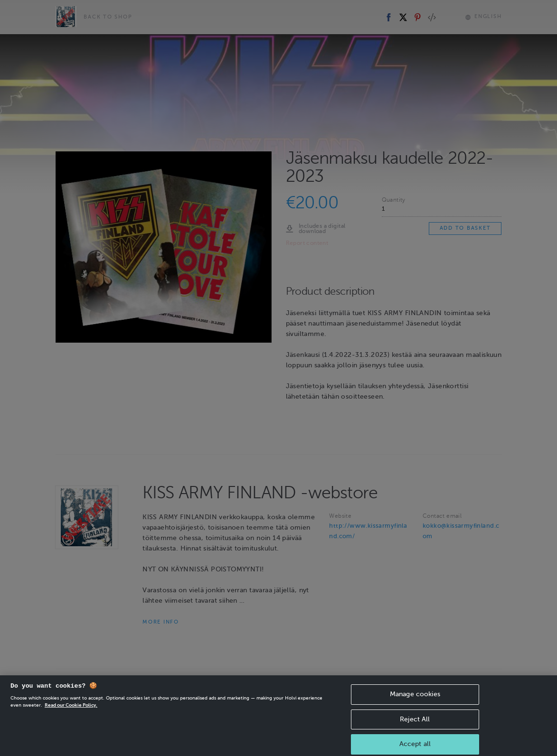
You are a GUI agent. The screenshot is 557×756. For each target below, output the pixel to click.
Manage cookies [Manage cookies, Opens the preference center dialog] (415, 702)
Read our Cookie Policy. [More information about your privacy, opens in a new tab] (71, 713)
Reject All (415, 726)
